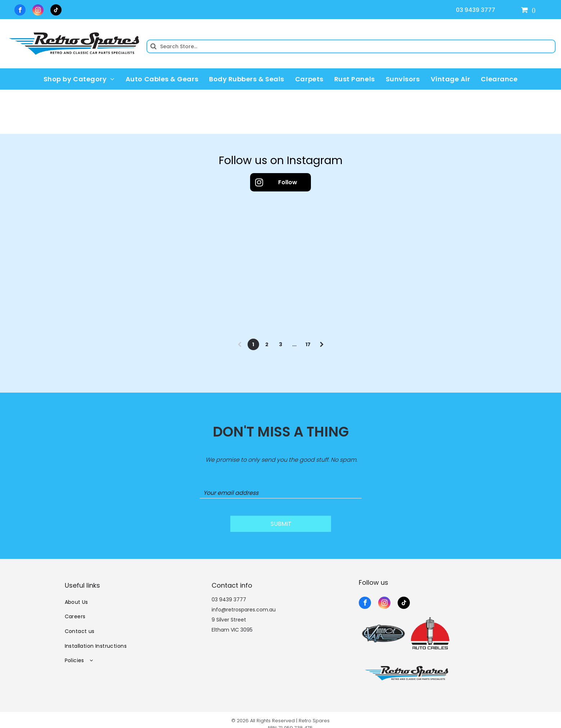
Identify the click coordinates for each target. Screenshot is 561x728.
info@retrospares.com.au (244, 601)
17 (308, 344)
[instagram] (38, 11)
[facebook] (20, 11)
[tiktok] (56, 11)
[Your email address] (281, 493)
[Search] (351, 46)
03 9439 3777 (476, 10)
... (294, 344)
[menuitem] (79, 79)
